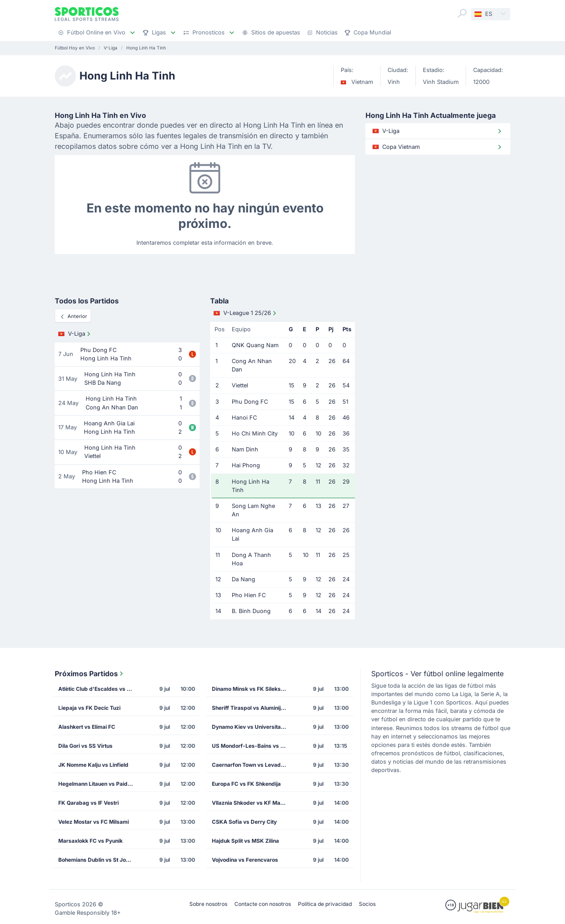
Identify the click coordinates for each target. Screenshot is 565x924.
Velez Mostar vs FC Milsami (94, 822)
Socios (367, 904)
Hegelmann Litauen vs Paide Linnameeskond (98, 784)
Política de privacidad (325, 904)
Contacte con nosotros (263, 904)
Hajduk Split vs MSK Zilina (245, 841)
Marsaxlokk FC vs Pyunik (90, 841)
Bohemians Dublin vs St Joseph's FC (98, 860)
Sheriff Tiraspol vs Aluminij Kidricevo (252, 708)
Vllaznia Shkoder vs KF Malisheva (252, 803)
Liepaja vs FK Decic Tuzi (89, 708)
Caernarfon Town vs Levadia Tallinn (252, 765)
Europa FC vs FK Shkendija (246, 784)
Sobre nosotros (208, 904)
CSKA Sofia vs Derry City (244, 822)
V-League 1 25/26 (246, 313)
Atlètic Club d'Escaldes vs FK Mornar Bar (98, 689)
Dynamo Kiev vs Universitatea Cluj (252, 727)
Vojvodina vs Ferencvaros (245, 860)
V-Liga (75, 334)
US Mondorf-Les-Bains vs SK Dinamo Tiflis (252, 746)
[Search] (462, 13)
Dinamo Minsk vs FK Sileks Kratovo (252, 689)
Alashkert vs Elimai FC (87, 727)
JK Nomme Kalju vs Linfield (93, 765)
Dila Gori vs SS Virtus (85, 746)
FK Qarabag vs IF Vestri (89, 803)
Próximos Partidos (90, 674)
